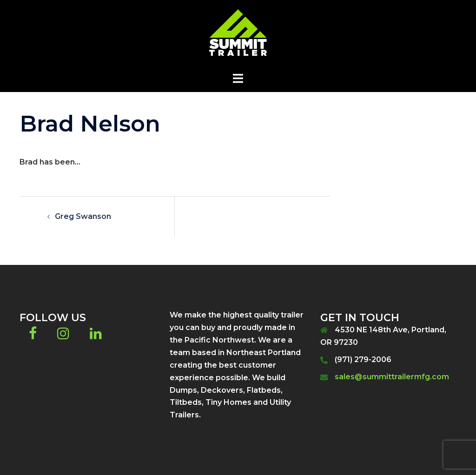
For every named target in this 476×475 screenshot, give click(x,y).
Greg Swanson (83, 216)
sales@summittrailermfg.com (392, 377)
